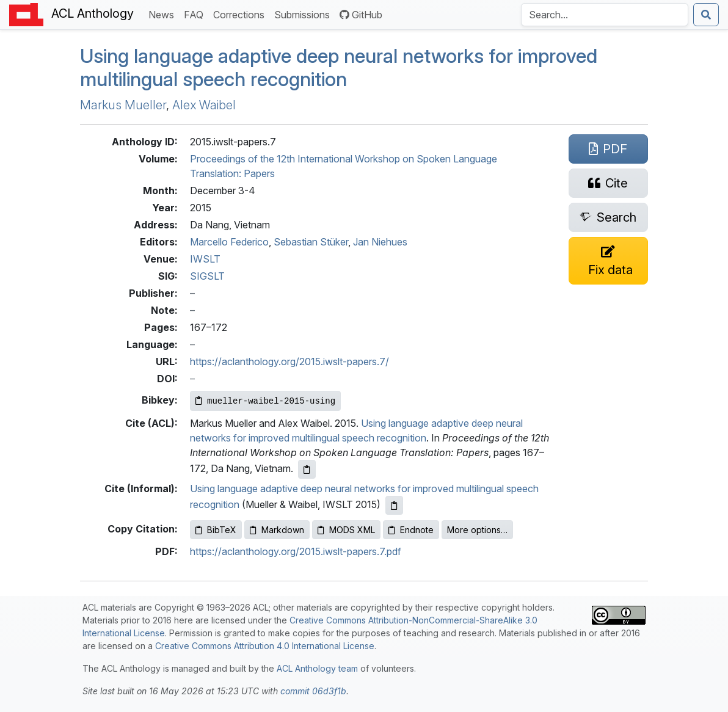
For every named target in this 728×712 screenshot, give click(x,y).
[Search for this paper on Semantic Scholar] (608, 217)
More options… (477, 530)
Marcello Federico (229, 242)
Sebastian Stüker (311, 242)
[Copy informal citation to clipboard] (394, 505)
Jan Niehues (380, 242)
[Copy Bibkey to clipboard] (265, 401)
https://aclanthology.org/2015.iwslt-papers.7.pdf (296, 551)
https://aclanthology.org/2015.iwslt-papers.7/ (289, 361)
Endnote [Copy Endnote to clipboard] (411, 530)
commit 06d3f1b (313, 691)
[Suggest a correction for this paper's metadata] (608, 261)
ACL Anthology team (317, 668)
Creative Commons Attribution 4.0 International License (265, 646)
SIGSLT (207, 276)
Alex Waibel (204, 105)
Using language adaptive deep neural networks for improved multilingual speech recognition (339, 67)
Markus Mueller (123, 105)
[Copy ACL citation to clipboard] (307, 469)
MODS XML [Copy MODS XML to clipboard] (346, 530)
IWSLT (205, 259)
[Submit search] (706, 15)
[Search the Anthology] (605, 15)
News (164, 14)
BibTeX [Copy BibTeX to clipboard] (216, 530)
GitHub (361, 15)
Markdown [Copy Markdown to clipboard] (277, 530)
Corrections (241, 14)
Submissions (304, 14)
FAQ (196, 14)
